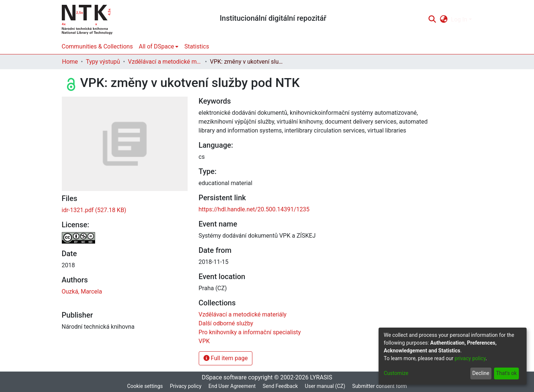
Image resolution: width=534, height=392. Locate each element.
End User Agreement (232, 386)
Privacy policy (186, 386)
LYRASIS (321, 377)
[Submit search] (432, 20)
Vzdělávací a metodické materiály (165, 62)
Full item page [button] (226, 358)
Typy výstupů (103, 62)
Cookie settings (145, 386)
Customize (396, 373)
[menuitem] (444, 20)
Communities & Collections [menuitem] (97, 46)
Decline (481, 373)
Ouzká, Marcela (82, 292)
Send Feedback (280, 386)
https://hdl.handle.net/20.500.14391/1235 (254, 209)
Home (70, 62)
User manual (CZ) (325, 386)
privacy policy (470, 358)
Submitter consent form (380, 386)
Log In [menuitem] (459, 19)
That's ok (506, 373)
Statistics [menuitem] (197, 46)
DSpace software (224, 377)
